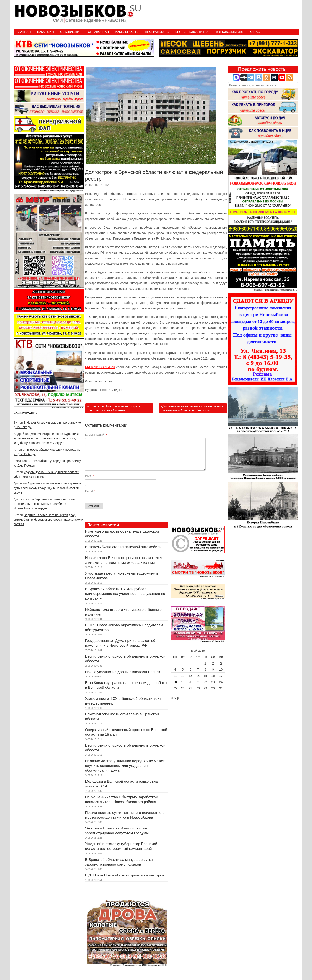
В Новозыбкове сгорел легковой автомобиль (123, 547)
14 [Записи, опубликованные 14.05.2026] (198, 676)
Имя (89, 476)
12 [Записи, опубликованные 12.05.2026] (183, 676)
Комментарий (96, 435)
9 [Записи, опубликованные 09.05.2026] (213, 669)
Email (90, 491)
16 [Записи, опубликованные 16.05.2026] (213, 676)
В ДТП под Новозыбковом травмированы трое (125, 875)
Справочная (98, 32)
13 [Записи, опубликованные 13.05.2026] (190, 676)
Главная (24, 32)
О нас (255, 32)
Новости (104, 390)
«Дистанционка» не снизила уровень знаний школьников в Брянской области (192, 408)
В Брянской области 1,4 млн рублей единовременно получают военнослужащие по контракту (125, 594)
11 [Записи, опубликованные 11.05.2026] (175, 676)
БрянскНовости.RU (192, 32)
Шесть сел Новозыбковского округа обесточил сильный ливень (114, 408)
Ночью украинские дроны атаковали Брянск (123, 672)
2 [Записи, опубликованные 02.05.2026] (213, 663)
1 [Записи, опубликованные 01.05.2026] (205, 663)
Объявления (71, 32)
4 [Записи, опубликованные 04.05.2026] (175, 669)
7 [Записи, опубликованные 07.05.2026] (198, 669)
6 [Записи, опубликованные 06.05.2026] (190, 669)
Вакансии (45, 32)
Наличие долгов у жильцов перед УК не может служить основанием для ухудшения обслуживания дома (125, 766)
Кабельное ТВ (127, 32)
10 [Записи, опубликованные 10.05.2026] (221, 669)
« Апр (175, 698)
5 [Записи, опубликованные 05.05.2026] (183, 669)
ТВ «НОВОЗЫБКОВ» (229, 32)
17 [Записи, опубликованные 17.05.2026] (221, 676)
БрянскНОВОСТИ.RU (100, 367)
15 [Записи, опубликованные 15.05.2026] (205, 676)
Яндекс (117, 390)
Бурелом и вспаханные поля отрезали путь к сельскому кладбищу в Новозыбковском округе (46, 438)
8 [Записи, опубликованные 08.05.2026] (205, 669)
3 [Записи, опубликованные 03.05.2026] (221, 663)
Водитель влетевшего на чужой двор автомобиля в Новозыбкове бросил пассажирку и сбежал (48, 520)
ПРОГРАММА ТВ (157, 32)
